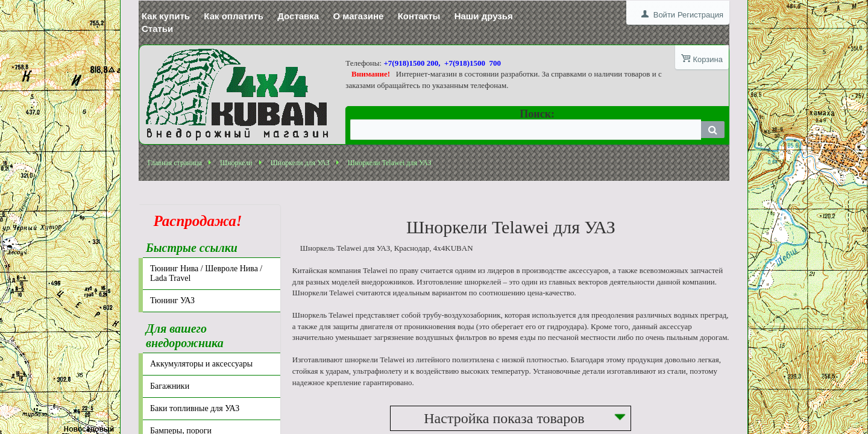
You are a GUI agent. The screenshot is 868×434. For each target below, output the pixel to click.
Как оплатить (234, 16)
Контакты (419, 16)
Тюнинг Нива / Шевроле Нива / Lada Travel (206, 273)
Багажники (170, 386)
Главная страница (175, 163)
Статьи (157, 29)
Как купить (166, 16)
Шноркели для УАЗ (300, 163)
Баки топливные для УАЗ (195, 408)
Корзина (708, 59)
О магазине (358, 16)
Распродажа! (194, 221)
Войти (664, 15)
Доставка (298, 16)
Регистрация (700, 15)
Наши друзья (484, 16)
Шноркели (236, 163)
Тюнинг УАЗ (172, 300)
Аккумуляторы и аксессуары (201, 364)
